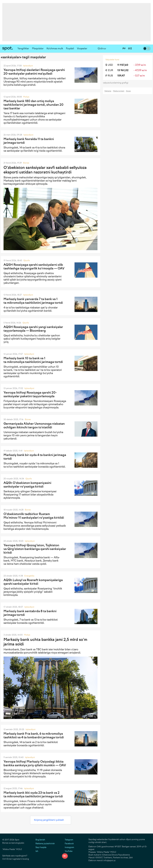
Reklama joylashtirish (45, 844)
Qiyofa (27, 260)
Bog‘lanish (40, 840)
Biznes (26, 163)
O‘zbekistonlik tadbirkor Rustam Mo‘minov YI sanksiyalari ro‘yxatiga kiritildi (34, 516)
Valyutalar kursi (112, 60)
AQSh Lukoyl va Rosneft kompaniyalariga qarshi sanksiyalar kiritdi (33, 582)
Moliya (26, 97)
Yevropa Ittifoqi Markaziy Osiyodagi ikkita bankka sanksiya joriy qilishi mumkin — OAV (35, 763)
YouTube (67, 851)
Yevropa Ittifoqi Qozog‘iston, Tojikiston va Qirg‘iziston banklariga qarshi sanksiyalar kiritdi (35, 549)
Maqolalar (38, 48)
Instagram (68, 847)
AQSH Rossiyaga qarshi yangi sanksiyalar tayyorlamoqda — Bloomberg (33, 329)
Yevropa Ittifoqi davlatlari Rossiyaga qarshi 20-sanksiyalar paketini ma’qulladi (34, 72)
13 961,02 (123, 70)
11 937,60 (123, 65)
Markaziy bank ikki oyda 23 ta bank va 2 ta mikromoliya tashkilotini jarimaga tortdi (33, 794)
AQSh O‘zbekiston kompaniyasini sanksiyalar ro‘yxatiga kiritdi (27, 485)
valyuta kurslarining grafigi (117, 83)
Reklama (108, 91)
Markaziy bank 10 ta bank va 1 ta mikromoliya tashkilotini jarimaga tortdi (33, 360)
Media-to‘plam (119, 91)
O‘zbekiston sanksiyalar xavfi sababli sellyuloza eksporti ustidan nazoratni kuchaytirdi (45, 170)
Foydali (70, 48)
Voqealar (82, 48)
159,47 (121, 76)
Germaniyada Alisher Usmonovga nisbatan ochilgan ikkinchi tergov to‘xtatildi (34, 425)
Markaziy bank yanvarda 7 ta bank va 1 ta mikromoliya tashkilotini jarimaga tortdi (33, 301)
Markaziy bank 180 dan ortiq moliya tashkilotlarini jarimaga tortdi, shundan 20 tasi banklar (34, 105)
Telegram (68, 840)
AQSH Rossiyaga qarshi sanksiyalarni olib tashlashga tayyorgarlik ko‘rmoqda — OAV (34, 267)
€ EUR (109, 70)
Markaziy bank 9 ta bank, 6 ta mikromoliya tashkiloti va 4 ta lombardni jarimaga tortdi (34, 735)
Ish (37, 851)
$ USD (109, 65)
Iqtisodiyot (28, 66)
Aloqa (128, 91)
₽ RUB (109, 76)
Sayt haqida (41, 847)
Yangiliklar (23, 48)
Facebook (68, 844)
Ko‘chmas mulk (55, 48)
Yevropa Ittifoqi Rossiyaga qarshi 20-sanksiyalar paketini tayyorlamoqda (30, 394)
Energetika (29, 576)
